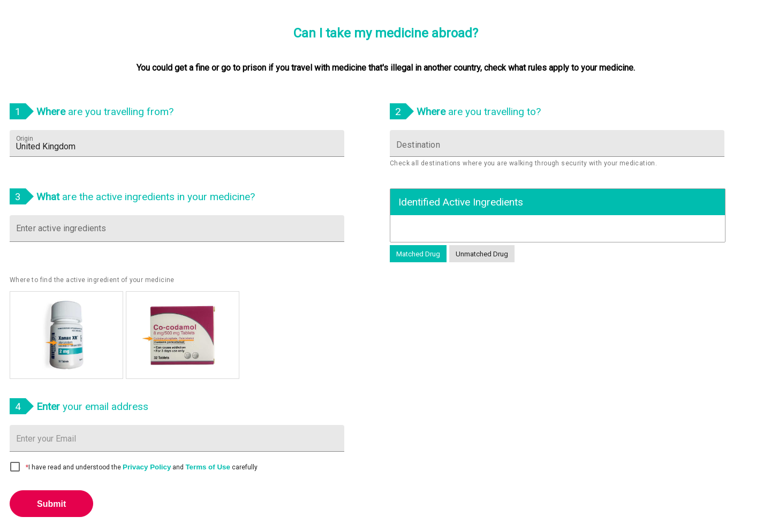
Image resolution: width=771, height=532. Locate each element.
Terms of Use (207, 467)
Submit (51, 504)
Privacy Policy (147, 467)
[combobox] (177, 143)
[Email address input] (177, 439)
